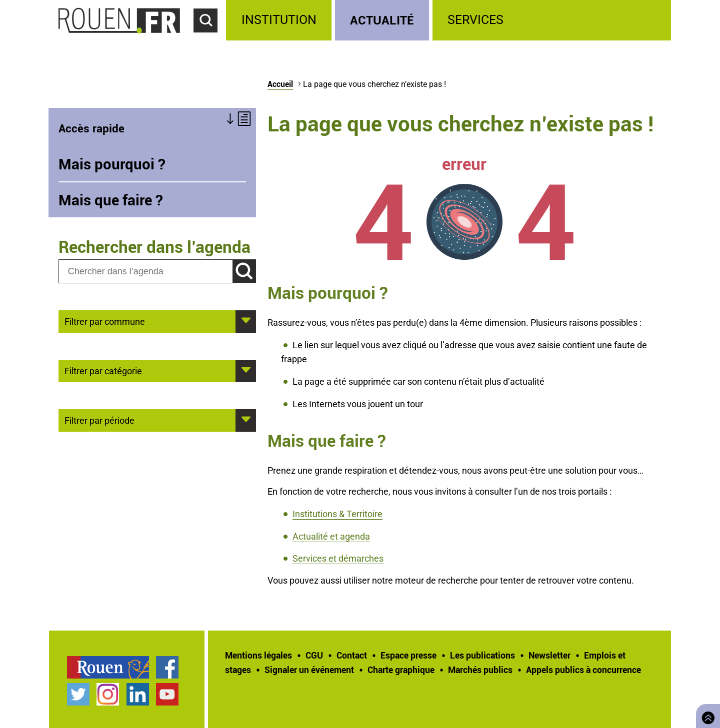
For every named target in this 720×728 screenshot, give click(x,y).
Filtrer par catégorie (103, 370)
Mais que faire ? (111, 200)
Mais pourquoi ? (112, 164)
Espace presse (408, 655)
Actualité (382, 20)
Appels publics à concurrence (583, 670)
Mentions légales (258, 655)
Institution (279, 20)
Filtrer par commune (105, 321)
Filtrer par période (99, 420)
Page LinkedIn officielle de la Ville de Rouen (138, 694)
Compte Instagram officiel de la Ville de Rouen (108, 694)
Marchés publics (480, 670)
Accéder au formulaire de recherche (210, 38)
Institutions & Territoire (337, 514)
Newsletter (549, 655)
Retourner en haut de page (706, 715)
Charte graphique (401, 670)
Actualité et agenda (331, 536)
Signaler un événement (309, 670)
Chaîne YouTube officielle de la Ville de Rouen (167, 694)
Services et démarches (338, 558)
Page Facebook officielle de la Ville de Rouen (167, 667)
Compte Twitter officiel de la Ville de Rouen (78, 694)
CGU (314, 655)
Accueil (280, 84)
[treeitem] (280, 20)
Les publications (482, 655)
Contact (352, 655)
